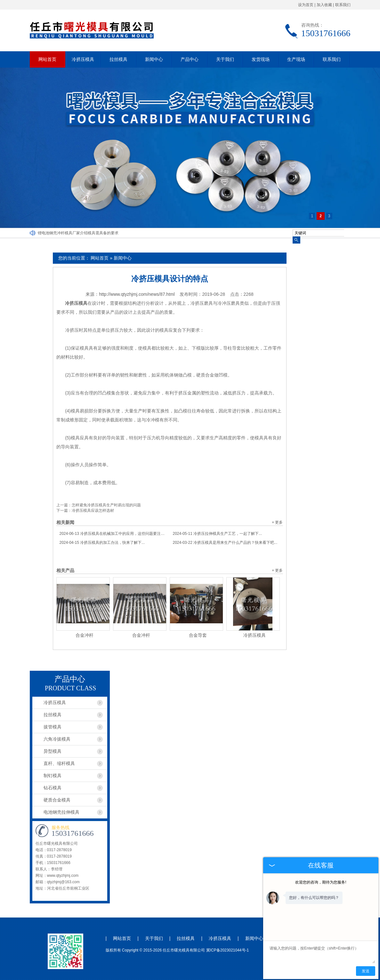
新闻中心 (154, 59)
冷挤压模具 (83, 59)
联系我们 (343, 5)
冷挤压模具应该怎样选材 (93, 511)
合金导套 (198, 635)
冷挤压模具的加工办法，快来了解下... (102, 543)
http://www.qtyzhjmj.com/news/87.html (137, 294)
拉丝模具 (118, 59)
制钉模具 (53, 776)
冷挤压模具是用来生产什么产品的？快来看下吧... (225, 543)
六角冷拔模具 (57, 739)
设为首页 (306, 5)
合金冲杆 (85, 635)
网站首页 (47, 59)
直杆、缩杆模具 (59, 763)
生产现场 (296, 59)
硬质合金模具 (57, 800)
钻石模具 (53, 788)
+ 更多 (277, 522)
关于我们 (225, 59)
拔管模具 (53, 727)
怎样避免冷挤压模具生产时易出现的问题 (106, 505)
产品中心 (190, 59)
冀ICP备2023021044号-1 (227, 950)
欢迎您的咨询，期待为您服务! (321, 882)
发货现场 (261, 59)
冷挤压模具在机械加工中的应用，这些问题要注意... (113, 534)
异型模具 (53, 751)
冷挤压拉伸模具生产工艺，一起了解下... (218, 534)
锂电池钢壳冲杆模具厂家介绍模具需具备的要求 (78, 233)
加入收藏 (324, 5)
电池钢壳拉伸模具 (61, 812)
